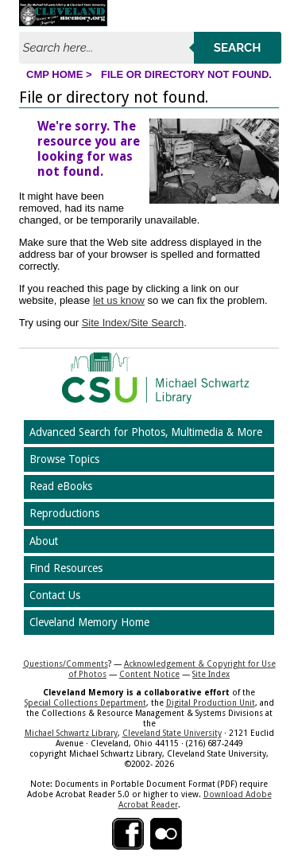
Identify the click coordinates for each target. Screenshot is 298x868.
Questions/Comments (66, 664)
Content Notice (149, 674)
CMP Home (54, 74)
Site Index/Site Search (133, 323)
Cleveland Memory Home (89, 622)
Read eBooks (61, 486)
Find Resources (66, 568)
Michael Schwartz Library (71, 733)
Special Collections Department (85, 703)
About (44, 541)
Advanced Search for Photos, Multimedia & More (146, 432)
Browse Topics (64, 459)
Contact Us (55, 595)
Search (238, 48)
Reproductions (64, 513)
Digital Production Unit (211, 703)
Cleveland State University (172, 733)
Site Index (211, 674)
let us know (119, 300)
